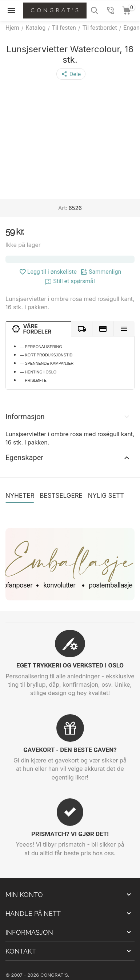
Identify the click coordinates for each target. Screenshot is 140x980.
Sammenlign (101, 272)
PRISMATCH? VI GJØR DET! (70, 834)
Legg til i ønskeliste (48, 272)
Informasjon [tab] (68, 417)
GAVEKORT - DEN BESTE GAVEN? (70, 750)
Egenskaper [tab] (68, 458)
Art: (63, 208)
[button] (71, 74)
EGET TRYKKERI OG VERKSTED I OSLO (70, 665)
